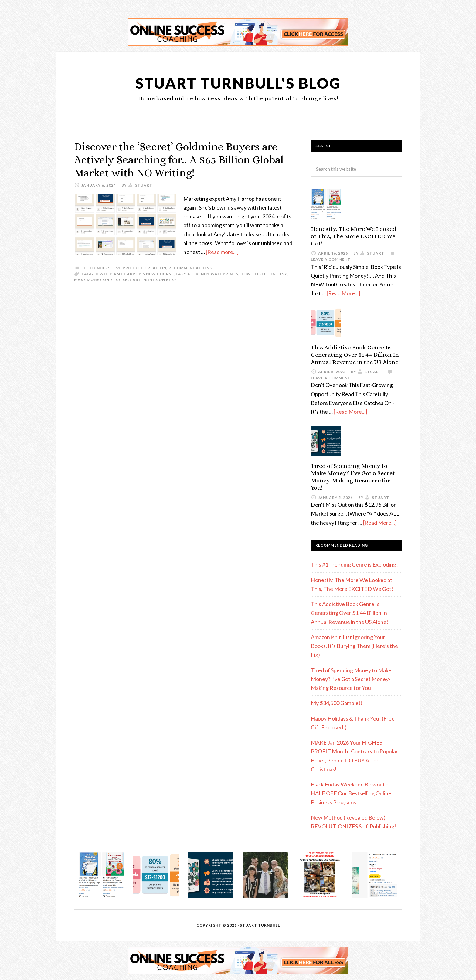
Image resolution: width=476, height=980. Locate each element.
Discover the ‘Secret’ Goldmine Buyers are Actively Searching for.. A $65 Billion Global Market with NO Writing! (179, 160)
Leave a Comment (331, 259)
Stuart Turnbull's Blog (238, 83)
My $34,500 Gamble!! (337, 703)
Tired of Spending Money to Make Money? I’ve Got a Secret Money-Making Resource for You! (353, 477)
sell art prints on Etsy (150, 280)
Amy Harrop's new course (144, 274)
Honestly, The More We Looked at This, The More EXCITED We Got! (354, 236)
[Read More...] (343, 293)
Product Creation (144, 268)
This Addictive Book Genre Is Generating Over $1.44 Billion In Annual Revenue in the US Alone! (355, 355)
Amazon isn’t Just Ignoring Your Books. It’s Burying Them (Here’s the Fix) (354, 646)
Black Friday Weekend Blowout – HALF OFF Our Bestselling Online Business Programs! (351, 793)
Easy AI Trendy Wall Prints (207, 274)
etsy (115, 268)
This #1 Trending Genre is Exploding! (354, 564)
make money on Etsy (97, 280)
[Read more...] (222, 252)
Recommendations (190, 268)
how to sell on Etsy (264, 274)
